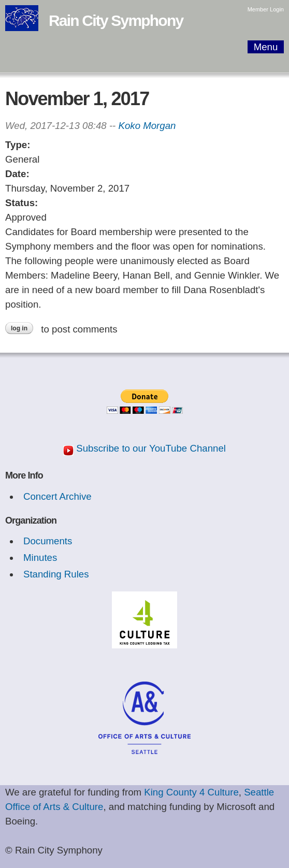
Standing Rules (56, 574)
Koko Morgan (147, 126)
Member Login (266, 9)
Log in (19, 328)
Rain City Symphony (116, 20)
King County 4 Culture (191, 792)
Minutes (40, 558)
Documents (48, 541)
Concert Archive (57, 496)
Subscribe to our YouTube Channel (151, 448)
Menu (266, 47)
